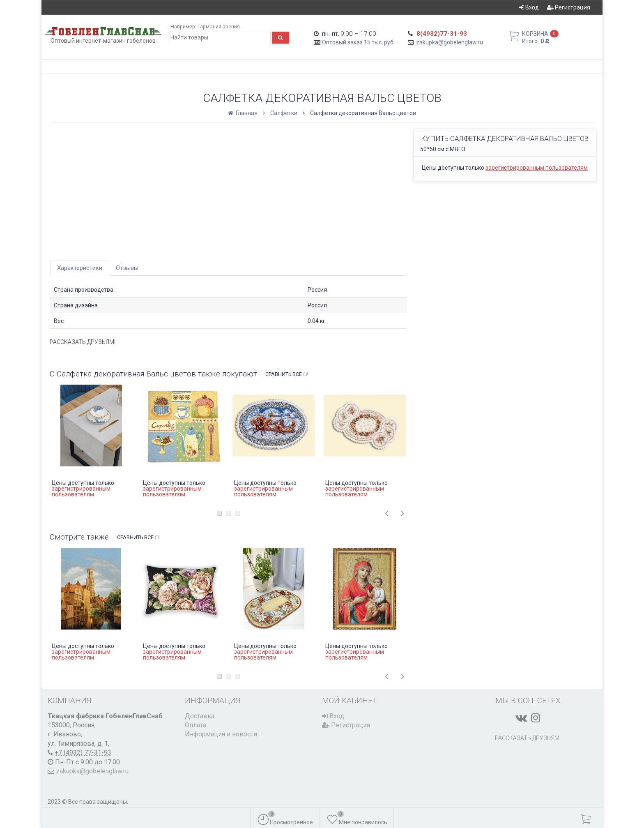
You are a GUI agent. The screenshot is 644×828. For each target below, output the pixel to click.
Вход (529, 7)
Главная (243, 113)
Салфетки (284, 113)
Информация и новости (221, 734)
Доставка (200, 716)
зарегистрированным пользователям (537, 168)
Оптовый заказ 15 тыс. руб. (358, 42)
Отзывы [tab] (127, 268)
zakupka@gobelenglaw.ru (450, 42)
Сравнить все (287, 374)
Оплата (195, 725)
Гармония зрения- (219, 27)
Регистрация (569, 7)
